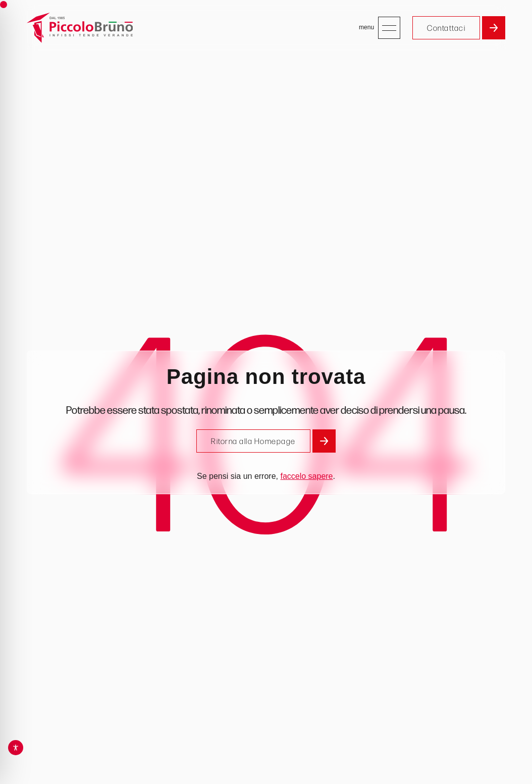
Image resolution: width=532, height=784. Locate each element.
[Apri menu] (389, 28)
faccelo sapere (306, 476)
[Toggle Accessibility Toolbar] (16, 748)
